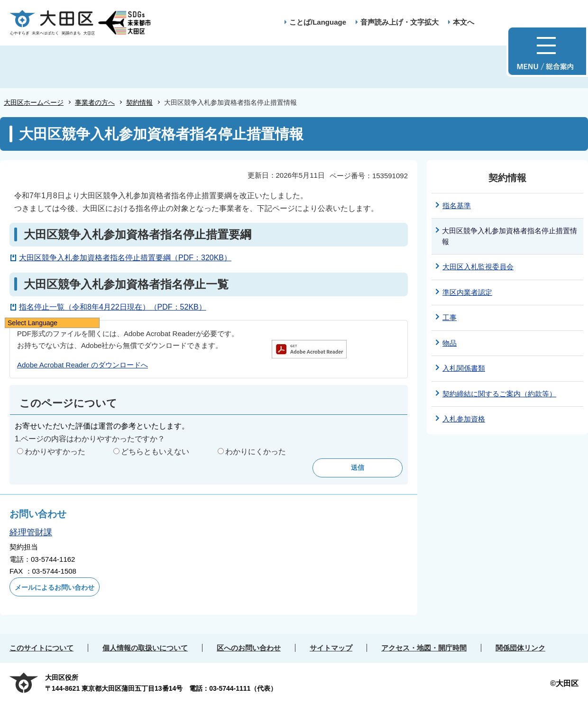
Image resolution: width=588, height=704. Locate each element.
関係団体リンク (520, 648)
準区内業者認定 (467, 292)
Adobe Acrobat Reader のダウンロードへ (83, 365)
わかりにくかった (256, 452)
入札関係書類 (464, 368)
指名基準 (457, 206)
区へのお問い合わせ (249, 648)
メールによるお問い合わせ (55, 587)
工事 (450, 317)
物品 (450, 343)
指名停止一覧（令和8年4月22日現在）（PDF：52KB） (113, 307)
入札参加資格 (464, 419)
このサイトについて (41, 648)
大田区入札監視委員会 (478, 267)
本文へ (464, 22)
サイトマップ (331, 648)
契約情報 (139, 102)
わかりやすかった (55, 452)
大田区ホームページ (34, 102)
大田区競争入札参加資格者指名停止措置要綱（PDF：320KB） (125, 258)
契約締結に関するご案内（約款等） (499, 394)
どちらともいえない (155, 452)
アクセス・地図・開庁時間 (424, 648)
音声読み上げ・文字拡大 (400, 22)
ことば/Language (318, 22)
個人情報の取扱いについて (145, 648)
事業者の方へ (95, 102)
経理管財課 (31, 532)
